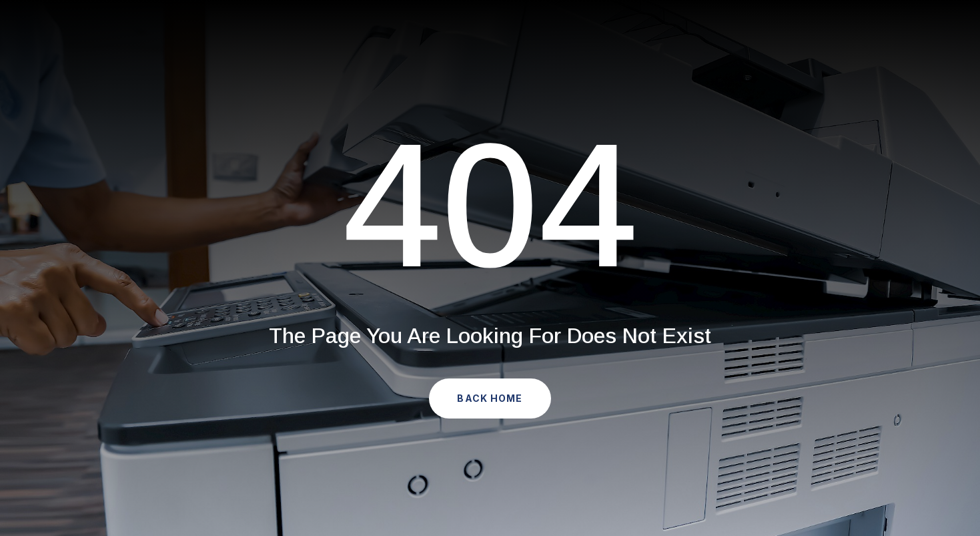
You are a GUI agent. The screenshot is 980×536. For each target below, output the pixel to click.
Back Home (490, 398)
